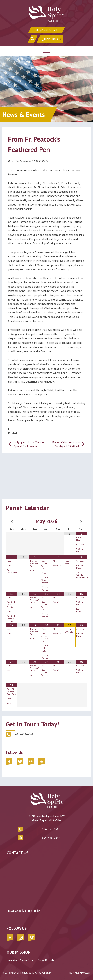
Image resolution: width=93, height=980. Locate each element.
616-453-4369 (31, 911)
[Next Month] (81, 521)
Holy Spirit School (46, 30)
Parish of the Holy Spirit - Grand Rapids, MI (31, 973)
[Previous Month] (12, 521)
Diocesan (86, 973)
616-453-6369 (51, 829)
